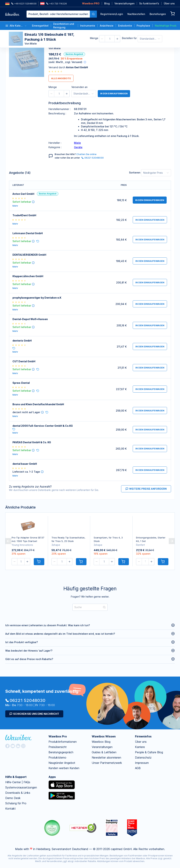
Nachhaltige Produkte (166, 26)
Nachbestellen (136, 14)
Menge (94, 38)
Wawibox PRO (91, 3)
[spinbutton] (110, 39)
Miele (77, 143)
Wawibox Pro (58, 736)
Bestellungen (158, 14)
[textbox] (58, 14)
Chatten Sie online (86, 154)
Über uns (169, 3)
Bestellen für (129, 38)
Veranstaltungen (124, 3)
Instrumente (88, 26)
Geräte (78, 147)
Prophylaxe (143, 26)
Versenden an (79, 87)
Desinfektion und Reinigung (64, 26)
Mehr (15, 206)
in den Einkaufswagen (115, 94)
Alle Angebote (61, 78)
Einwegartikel (40, 26)
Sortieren (135, 173)
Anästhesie (107, 26)
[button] (102, 39)
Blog (107, 3)
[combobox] (62, 14)
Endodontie (125, 26)
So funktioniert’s (149, 3)
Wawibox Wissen (104, 736)
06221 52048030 (93, 158)
